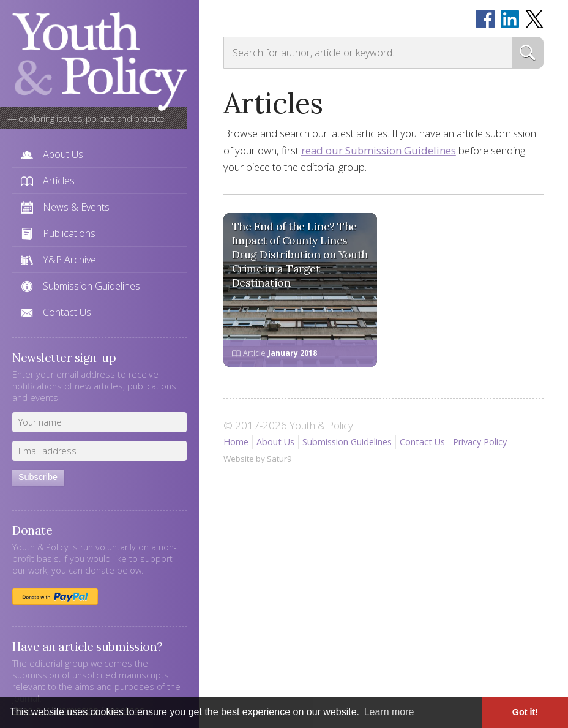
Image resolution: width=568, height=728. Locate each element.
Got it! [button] (525, 712)
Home (236, 442)
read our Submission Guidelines (379, 150)
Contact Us (67, 312)
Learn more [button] (389, 712)
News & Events (76, 207)
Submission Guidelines (92, 286)
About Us (63, 154)
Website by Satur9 (258, 459)
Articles (59, 181)
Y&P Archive (69, 260)
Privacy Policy (480, 442)
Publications (69, 233)
